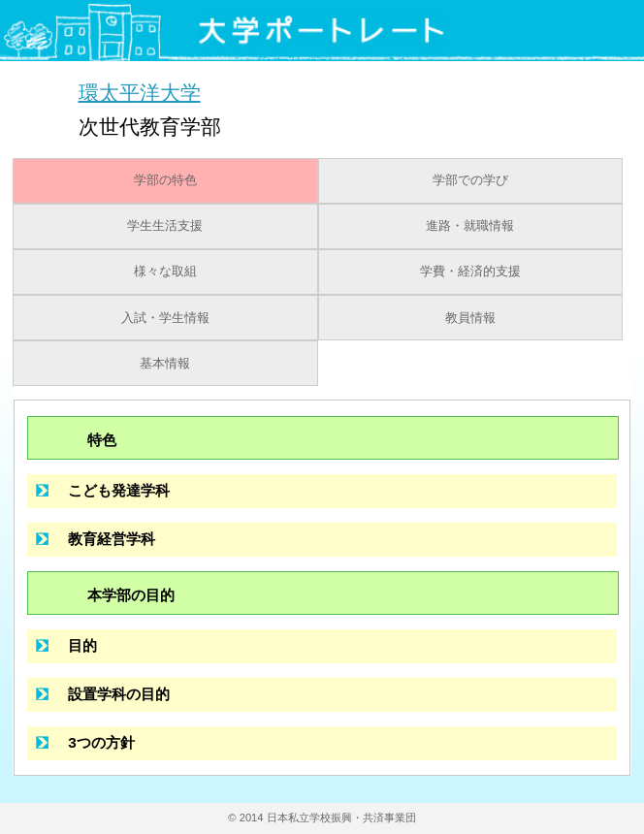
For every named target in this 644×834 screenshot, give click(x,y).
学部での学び (470, 180)
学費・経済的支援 (470, 272)
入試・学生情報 (165, 318)
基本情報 (165, 364)
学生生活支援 (165, 226)
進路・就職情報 (470, 226)
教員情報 (470, 318)
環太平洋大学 (140, 92)
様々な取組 (165, 272)
